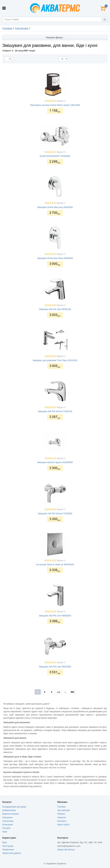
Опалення (7, 817)
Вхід (4, 842)
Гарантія (62, 817)
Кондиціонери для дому (14, 807)
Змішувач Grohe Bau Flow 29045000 (55, 258)
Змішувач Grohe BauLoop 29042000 (55, 207)
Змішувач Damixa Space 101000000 (55, 462)
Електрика (8, 825)
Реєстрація (8, 846)
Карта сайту (63, 825)
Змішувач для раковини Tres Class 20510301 (55, 360)
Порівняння (8, 850)
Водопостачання (11, 814)
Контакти (62, 821)
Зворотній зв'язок (66, 850)
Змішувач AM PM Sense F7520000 (55, 513)
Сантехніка (22, 28)
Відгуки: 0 (61, 101)
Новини (61, 814)
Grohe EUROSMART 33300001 (55, 156)
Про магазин (64, 810)
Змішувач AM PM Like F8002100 (55, 309)
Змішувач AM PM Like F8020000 (55, 667)
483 (72, 692)
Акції (5, 832)
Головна (7, 28)
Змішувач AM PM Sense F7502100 (55, 411)
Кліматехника (9, 810)
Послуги (6, 828)
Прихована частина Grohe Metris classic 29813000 (55, 105)
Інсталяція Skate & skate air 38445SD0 (55, 564)
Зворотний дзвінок (12, 853)
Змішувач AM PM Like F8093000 (55, 616)
